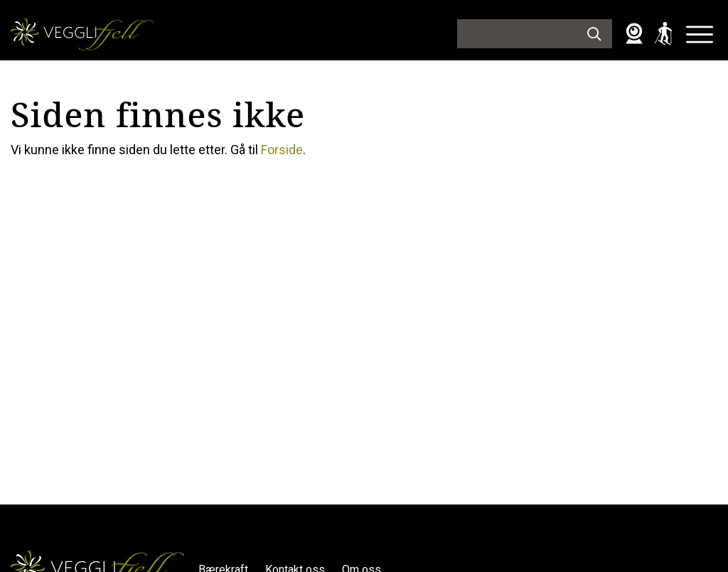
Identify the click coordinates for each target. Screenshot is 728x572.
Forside (282, 150)
